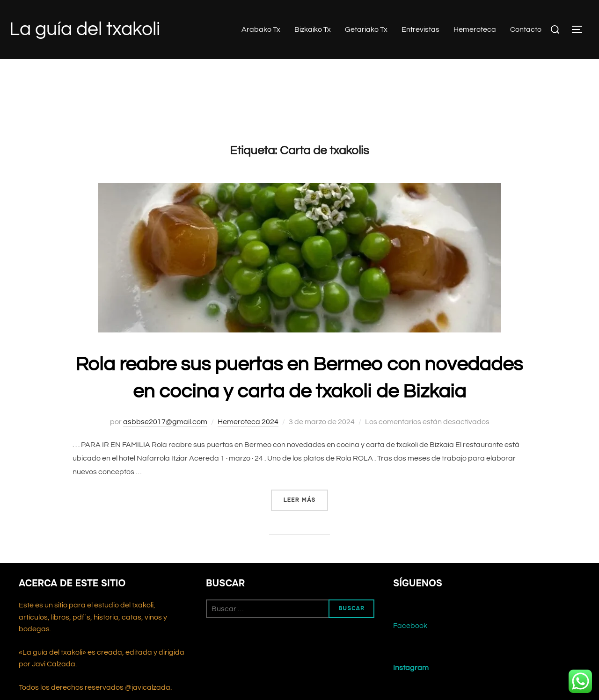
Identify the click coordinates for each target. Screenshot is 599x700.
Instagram (411, 668)
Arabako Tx (261, 29)
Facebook (410, 626)
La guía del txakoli (85, 29)
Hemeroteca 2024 (248, 422)
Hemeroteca (475, 29)
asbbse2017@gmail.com (165, 422)
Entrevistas (420, 29)
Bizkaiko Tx (313, 29)
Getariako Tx (366, 29)
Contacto (526, 29)
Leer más (306, 499)
